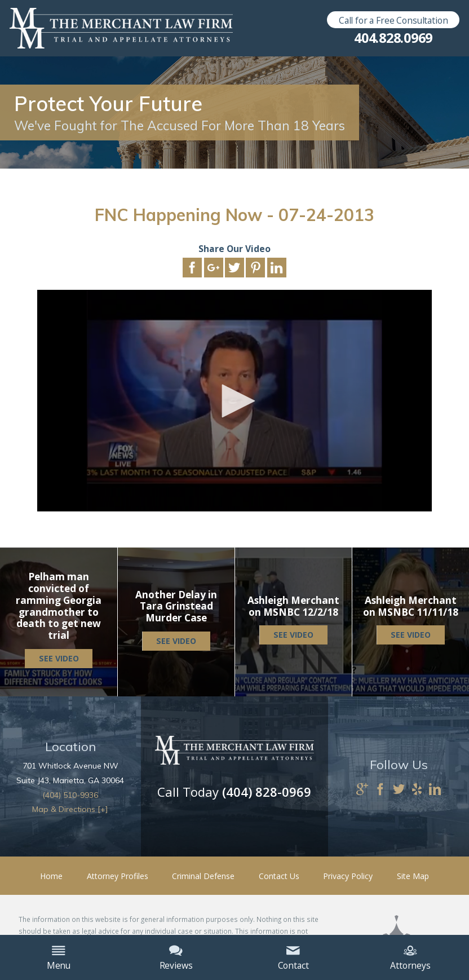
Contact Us (279, 876)
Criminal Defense (203, 876)
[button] (235, 401)
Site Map (413, 876)
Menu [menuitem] (59, 958)
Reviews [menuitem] (176, 958)
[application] (235, 401)
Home (51, 876)
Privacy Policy (348, 876)
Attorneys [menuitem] (410, 958)
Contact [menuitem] (293, 958)
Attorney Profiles (118, 876)
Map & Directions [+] (70, 809)
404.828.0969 (393, 38)
